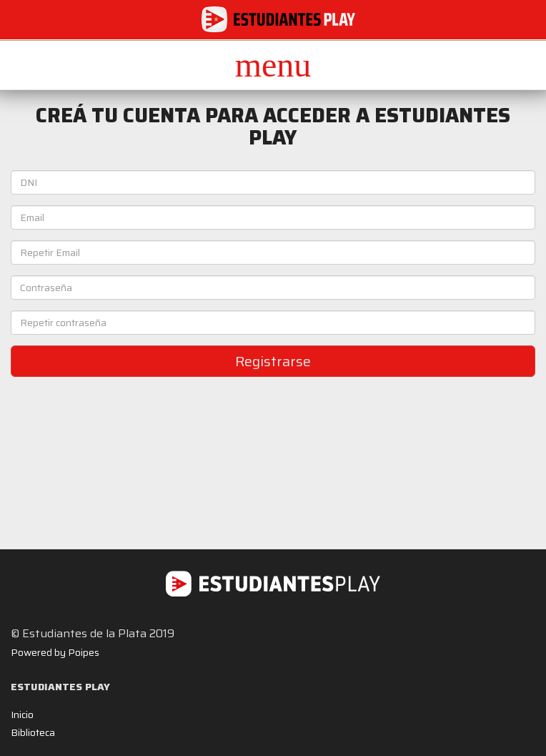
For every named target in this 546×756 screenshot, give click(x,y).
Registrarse (273, 361)
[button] (273, 65)
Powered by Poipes (55, 652)
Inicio (22, 715)
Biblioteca (33, 732)
